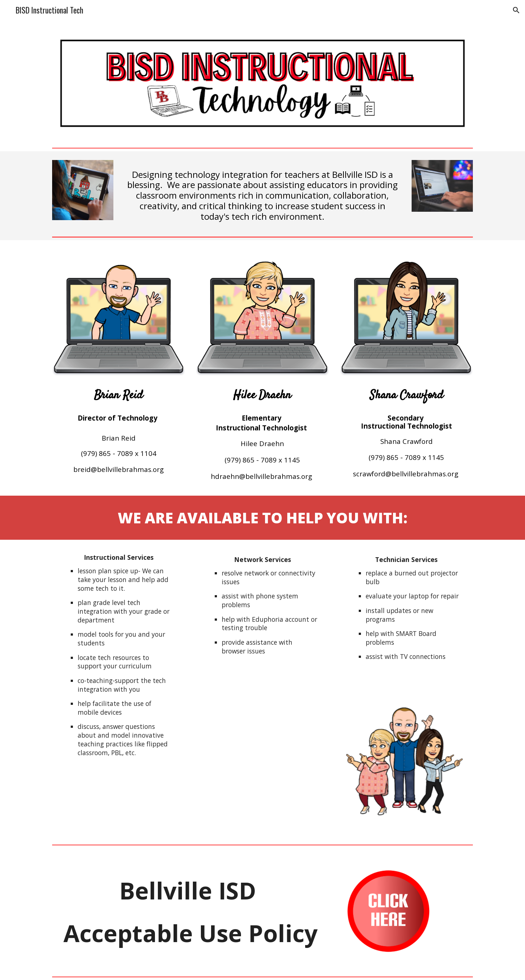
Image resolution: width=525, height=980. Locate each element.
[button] (516, 10)
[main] (262, 192)
